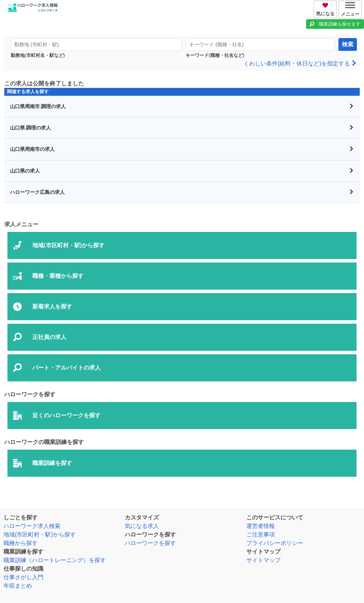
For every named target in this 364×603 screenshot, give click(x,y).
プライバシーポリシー (275, 543)
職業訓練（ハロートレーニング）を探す (55, 560)
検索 (348, 44)
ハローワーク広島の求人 (182, 192)
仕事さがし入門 (23, 577)
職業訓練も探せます (340, 24)
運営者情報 (261, 526)
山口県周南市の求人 (182, 149)
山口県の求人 (182, 171)
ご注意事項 (261, 535)
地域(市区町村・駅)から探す (40, 535)
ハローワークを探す (150, 543)
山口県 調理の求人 (182, 128)
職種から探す (21, 543)
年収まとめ (18, 586)
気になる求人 (142, 526)
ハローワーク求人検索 (32, 526)
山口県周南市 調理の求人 (182, 107)
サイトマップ (263, 560)
